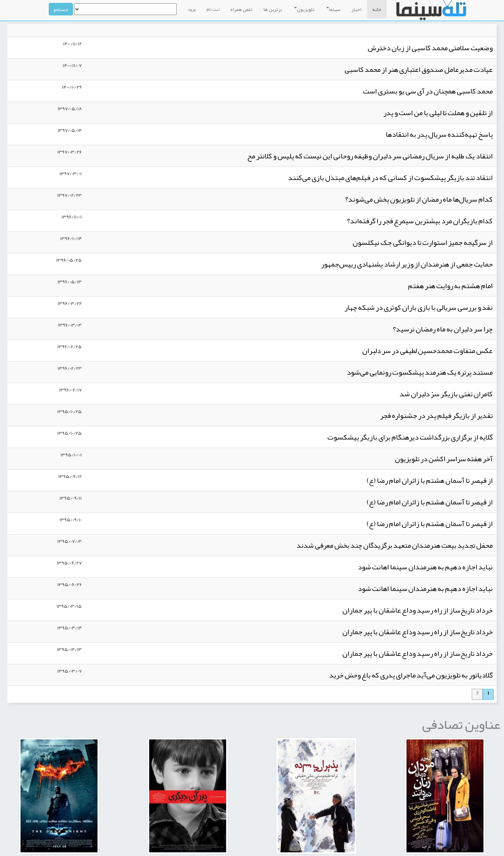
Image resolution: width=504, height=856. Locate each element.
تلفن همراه (242, 9)
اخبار (356, 9)
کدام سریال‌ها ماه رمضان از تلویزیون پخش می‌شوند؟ (419, 199)
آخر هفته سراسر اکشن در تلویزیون (444, 459)
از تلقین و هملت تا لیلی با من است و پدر (438, 113)
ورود (192, 9)
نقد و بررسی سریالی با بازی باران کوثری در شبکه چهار (419, 307)
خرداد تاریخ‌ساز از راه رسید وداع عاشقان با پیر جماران (417, 610)
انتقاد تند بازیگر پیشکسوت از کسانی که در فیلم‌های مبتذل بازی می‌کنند (390, 177)
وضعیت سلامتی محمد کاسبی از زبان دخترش (430, 48)
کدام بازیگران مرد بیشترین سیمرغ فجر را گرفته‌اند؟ (420, 221)
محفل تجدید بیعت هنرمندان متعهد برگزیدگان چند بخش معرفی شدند (395, 545)
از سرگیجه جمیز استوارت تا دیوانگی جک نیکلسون (423, 242)
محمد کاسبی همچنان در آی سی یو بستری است (428, 91)
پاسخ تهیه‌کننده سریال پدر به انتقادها (439, 134)
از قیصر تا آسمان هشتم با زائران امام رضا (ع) (430, 480)
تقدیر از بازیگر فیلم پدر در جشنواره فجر (436, 415)
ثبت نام (213, 9)
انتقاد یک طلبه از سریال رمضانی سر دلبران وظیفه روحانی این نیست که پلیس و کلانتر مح (370, 156)
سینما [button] (333, 9)
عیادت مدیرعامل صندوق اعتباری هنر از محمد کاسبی (419, 69)
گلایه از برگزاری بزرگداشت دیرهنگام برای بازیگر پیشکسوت (410, 437)
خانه (377, 9)
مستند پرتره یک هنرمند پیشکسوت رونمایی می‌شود (420, 372)
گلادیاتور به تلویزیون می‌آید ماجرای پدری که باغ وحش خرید (411, 675)
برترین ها (273, 9)
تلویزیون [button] (304, 9)
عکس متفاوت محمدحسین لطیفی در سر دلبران (427, 350)
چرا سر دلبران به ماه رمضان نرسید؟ (443, 329)
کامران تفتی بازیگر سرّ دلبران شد (446, 394)
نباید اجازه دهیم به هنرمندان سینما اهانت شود (425, 567)
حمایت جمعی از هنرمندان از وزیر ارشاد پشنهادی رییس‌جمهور (407, 264)
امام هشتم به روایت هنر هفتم (450, 286)
